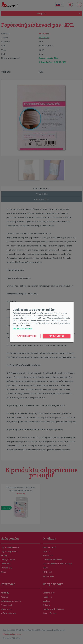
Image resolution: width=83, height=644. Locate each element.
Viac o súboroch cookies (23, 328)
